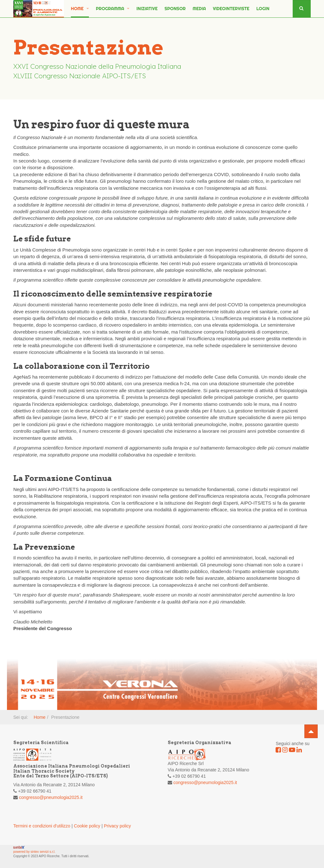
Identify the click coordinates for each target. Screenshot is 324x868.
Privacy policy (117, 826)
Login (263, 9)
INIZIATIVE (147, 9)
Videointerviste (231, 9)
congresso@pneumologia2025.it (51, 797)
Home (80, 9)
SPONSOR (175, 9)
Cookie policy (87, 826)
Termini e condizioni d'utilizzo (42, 826)
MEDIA (199, 9)
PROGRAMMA (113, 9)
